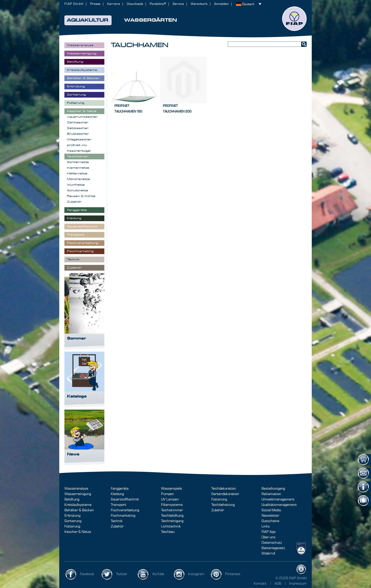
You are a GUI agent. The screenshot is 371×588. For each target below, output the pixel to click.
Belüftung (72, 499)
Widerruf (268, 554)
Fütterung (72, 526)
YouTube (158, 574)
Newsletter (270, 516)
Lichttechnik (171, 526)
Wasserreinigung (78, 494)
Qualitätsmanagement (279, 505)
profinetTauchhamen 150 (128, 109)
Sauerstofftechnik (125, 499)
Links (266, 526)
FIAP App (268, 532)
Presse (95, 4)
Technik (117, 521)
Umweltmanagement (278, 499)
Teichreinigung (172, 521)
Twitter (122, 574)
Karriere (114, 4)
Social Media (271, 510)
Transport (119, 505)
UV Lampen (170, 499)
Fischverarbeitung (125, 510)
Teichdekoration (224, 489)
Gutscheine (270, 521)
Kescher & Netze (78, 532)
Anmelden (221, 4)
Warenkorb (199, 4)
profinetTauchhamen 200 (177, 109)
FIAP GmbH (74, 4)
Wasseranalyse (76, 489)
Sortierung (73, 521)
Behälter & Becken (79, 510)
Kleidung (117, 494)
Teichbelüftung (172, 516)
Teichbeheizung (223, 505)
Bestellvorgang (273, 489)
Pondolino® (158, 4)
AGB (278, 584)
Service (178, 4)
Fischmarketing (123, 516)
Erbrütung (72, 516)
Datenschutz (272, 543)
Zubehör (117, 526)
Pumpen (167, 494)
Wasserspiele (171, 489)
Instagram (196, 574)
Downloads (135, 4)
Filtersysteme (172, 505)
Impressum (298, 584)
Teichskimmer (172, 510)
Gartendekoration (225, 494)
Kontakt (260, 584)
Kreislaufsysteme (78, 505)
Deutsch (248, 4)
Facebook (87, 574)
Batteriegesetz (273, 548)
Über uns (268, 537)
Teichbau (168, 532)
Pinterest (233, 574)
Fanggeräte (120, 489)
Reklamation (271, 494)
